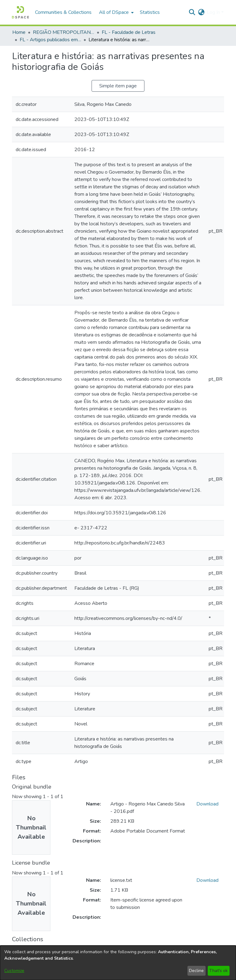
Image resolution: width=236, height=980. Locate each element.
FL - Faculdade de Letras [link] (129, 32)
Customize (14, 971)
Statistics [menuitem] (150, 12)
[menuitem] (116, 12)
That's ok (218, 971)
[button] (20, 12)
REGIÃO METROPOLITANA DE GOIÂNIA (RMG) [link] (64, 32)
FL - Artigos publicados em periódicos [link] (50, 40)
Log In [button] (214, 12)
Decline (196, 971)
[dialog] (118, 963)
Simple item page (118, 86)
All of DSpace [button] (114, 12)
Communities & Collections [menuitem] (63, 12)
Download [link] (207, 804)
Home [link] (19, 32)
